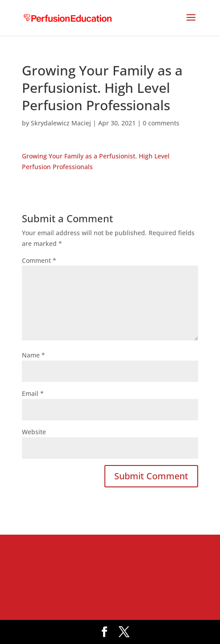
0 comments (161, 123)
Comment (39, 260)
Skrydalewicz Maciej (61, 123)
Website (34, 432)
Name (33, 355)
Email (33, 393)
